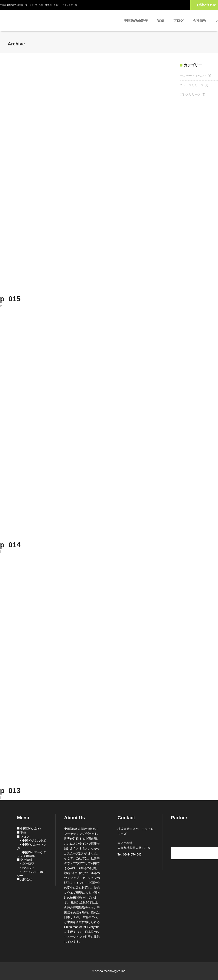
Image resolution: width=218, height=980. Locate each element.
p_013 (10, 790)
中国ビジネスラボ (34, 841)
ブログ (25, 837)
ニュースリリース (192, 85)
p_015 (10, 299)
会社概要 (28, 864)
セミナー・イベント (193, 76)
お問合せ (26, 879)
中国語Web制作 (31, 829)
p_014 (10, 545)
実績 (23, 833)
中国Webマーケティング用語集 (32, 854)
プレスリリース (190, 94)
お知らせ (28, 868)
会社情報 (26, 860)
